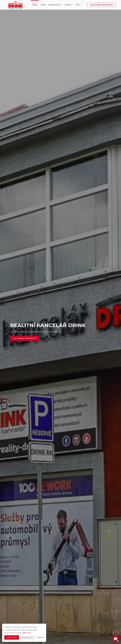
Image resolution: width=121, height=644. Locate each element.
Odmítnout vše (27, 637)
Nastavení (40, 637)
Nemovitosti (55, 5)
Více (78, 5)
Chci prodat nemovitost (102, 5)
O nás (43, 5)
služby (69, 5)
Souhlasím (12, 637)
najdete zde (26, 633)
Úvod (35, 5)
